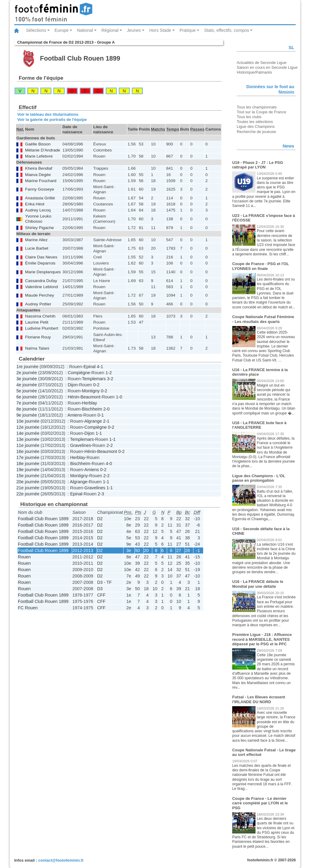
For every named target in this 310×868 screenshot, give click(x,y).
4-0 (109, 464)
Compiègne (79, 373)
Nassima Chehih (40, 316)
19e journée (28, 470)
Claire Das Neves (41, 257)
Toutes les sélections (255, 122)
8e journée (27, 409)
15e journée (28, 476)
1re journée (27, 367)
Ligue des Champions (256, 126)
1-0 (119, 397)
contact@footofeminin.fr (61, 860)
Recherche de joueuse (256, 132)
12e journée (28, 427)
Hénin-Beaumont (84, 397)
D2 (100, 519)
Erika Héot (35, 204)
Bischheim (92, 409)
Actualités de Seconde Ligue (262, 63)
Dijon (73, 385)
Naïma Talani (37, 348)
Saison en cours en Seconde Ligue (267, 67)
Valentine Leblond (41, 287)
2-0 (106, 409)
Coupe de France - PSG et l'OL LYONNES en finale (261, 266)
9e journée (27, 415)
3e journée (27, 379)
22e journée (28, 494)
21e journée (28, 488)
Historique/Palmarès (254, 72)
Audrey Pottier (38, 304)
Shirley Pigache (40, 228)
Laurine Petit (37, 322)
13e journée (28, 439)
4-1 (100, 367)
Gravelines (81, 445)
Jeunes (134, 30)
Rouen (24, 557)
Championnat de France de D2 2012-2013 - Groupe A (66, 42)
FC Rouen (28, 608)
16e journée (28, 451)
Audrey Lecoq (38, 210)
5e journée (27, 391)
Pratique (188, 30)
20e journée (28, 482)
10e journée (28, 421)
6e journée (27, 397)
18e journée (28, 464)
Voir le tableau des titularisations (48, 114)
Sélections (36, 30)
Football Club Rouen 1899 (43, 519)
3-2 (110, 379)
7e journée (27, 403)
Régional (110, 30)
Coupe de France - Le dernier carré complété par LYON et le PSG (260, 803)
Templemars (94, 379)
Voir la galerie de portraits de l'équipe (52, 120)
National (85, 30)
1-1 (99, 433)
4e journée (27, 385)
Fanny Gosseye (40, 189)
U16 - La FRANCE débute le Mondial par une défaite (258, 584)
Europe (61, 30)
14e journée (28, 433)
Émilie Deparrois (40, 263)
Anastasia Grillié (40, 198)
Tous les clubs (249, 117)
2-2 (110, 445)
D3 (100, 589)
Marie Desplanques (43, 272)
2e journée (27, 373)
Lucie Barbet (37, 248)
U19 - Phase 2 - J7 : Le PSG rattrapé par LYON (258, 165)
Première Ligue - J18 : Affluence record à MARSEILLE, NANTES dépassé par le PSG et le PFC (262, 639)
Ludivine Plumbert (42, 328)
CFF (101, 595)
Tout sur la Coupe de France (261, 112)
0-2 (96, 385)
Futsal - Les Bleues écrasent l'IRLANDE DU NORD (259, 699)
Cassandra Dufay (41, 281)
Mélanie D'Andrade (43, 150)
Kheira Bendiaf (39, 168)
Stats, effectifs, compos (227, 30)
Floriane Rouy (38, 337)
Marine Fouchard (41, 181)
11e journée (28, 445)
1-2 (109, 373)
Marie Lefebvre (39, 156)
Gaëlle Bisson (38, 144)
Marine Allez (36, 240)
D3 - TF (105, 582)
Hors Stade (160, 30)
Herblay (90, 403)
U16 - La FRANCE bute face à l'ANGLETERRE (259, 425)
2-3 (101, 494)
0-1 (101, 415)
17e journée (28, 457)
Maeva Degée (38, 175)
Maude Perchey (40, 295)
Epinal (90, 367)
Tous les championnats (257, 107)
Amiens (75, 415)
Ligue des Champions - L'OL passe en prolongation (259, 478)
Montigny (91, 391)
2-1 (106, 421)
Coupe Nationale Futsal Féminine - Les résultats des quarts (263, 319)
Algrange (93, 421)
